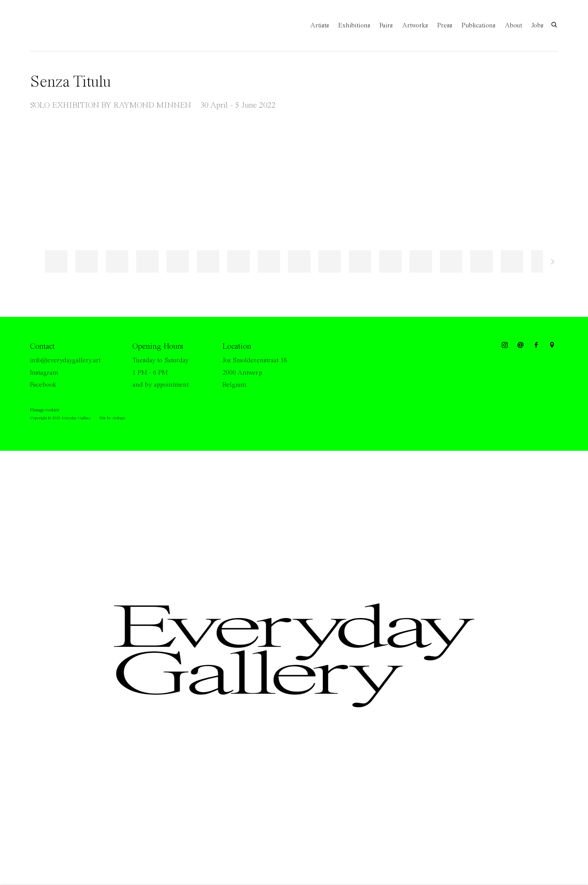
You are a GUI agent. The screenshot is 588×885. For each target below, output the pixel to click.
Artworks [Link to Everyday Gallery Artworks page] (415, 25)
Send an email (520, 345)
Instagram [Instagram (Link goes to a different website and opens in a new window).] (44, 373)
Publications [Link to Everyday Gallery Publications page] (478, 25)
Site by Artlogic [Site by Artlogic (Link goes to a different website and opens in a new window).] (112, 418)
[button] (56, 261)
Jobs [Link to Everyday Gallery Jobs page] (537, 25)
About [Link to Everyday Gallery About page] (513, 25)
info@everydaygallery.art (65, 360)
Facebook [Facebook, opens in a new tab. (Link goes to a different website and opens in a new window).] (536, 345)
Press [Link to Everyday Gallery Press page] (445, 25)
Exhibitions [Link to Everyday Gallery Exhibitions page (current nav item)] (354, 25)
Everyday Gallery (60, 25)
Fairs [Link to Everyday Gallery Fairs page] (386, 25)
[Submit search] (555, 24)
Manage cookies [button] (44, 410)
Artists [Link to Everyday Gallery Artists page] (319, 25)
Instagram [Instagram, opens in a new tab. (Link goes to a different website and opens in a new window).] (505, 345)
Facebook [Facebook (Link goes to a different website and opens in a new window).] (43, 385)
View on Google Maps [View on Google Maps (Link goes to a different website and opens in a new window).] (552, 345)
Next (553, 263)
